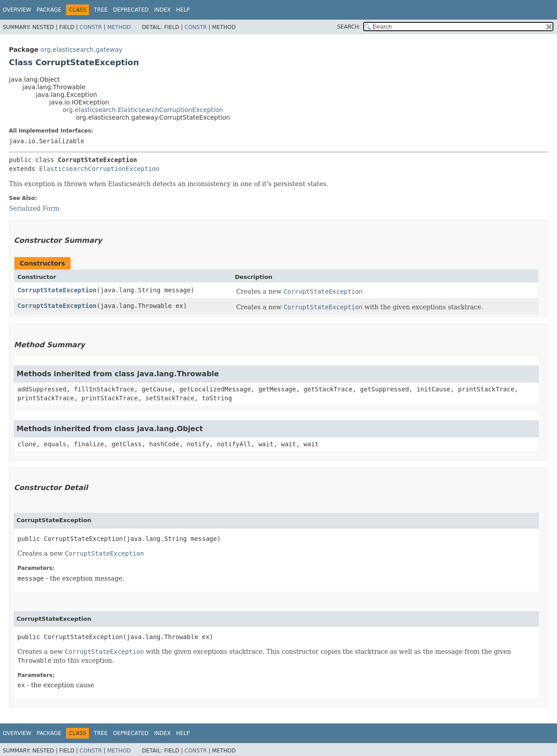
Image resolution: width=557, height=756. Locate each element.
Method (119, 27)
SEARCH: (349, 27)
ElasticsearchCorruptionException (99, 169)
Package (49, 10)
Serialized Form (34, 208)
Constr (91, 27)
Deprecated (131, 10)
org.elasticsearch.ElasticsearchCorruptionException (143, 110)
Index (163, 10)
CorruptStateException (57, 290)
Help (183, 10)
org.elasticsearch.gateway (81, 50)
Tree (101, 10)
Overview (17, 10)
